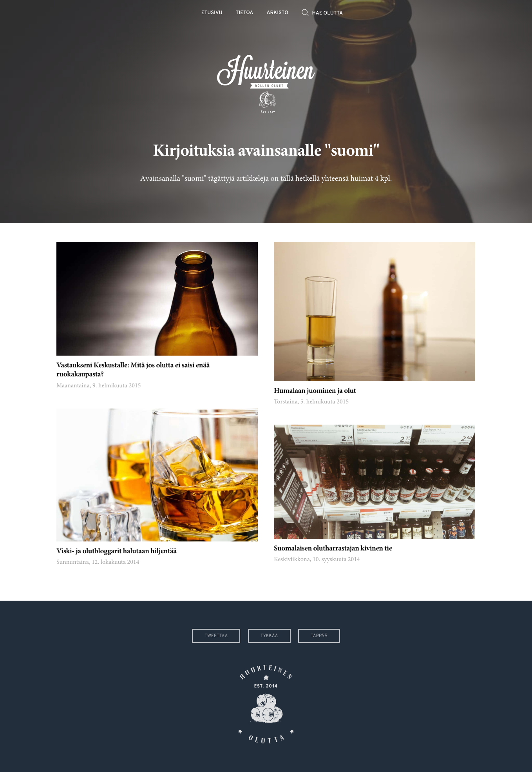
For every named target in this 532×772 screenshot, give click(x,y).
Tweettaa (216, 636)
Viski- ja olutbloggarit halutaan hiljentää (117, 552)
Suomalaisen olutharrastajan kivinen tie (333, 549)
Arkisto (278, 13)
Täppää (319, 636)
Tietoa (245, 13)
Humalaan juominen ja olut (315, 391)
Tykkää (269, 636)
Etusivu (212, 13)
